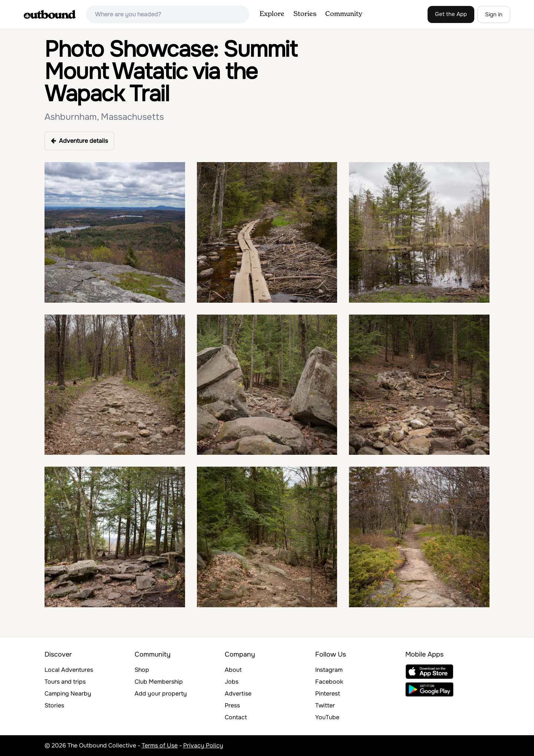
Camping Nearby (68, 693)
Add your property (161, 693)
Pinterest (328, 693)
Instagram (329, 670)
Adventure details (79, 141)
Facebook (329, 682)
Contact (236, 717)
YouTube (327, 717)
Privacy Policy (203, 745)
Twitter (325, 705)
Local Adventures (69, 670)
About (233, 670)
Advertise (238, 693)
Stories (305, 14)
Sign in (494, 14)
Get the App (451, 14)
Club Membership (159, 682)
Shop (142, 670)
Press (232, 705)
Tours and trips (65, 682)
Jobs (232, 682)
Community (344, 14)
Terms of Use (160, 745)
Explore (272, 14)
